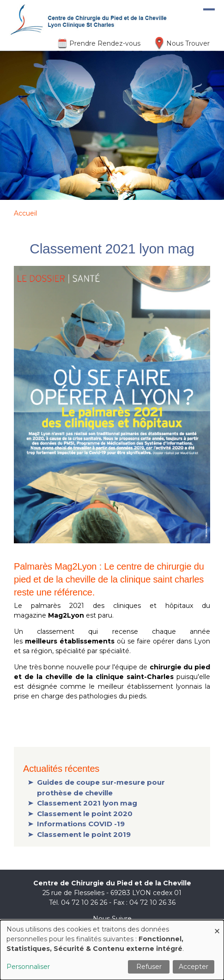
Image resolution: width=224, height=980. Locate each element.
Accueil (25, 213)
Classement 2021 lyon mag (87, 803)
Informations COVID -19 (81, 824)
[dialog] (112, 950)
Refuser (149, 967)
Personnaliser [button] (28, 967)
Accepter (194, 967)
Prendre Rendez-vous (105, 43)
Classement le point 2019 (84, 834)
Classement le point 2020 (85, 814)
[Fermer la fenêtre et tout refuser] (217, 926)
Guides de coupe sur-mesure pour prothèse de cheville (101, 788)
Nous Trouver (188, 43)
